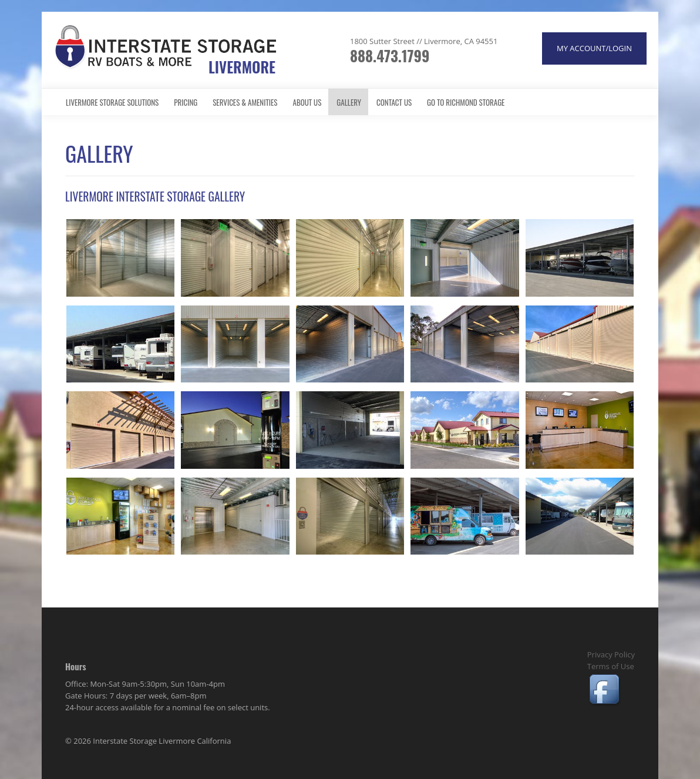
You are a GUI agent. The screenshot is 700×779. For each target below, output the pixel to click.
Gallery (349, 102)
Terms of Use (611, 666)
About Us (307, 102)
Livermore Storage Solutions (112, 102)
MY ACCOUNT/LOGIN (594, 48)
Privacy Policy (611, 654)
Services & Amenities (245, 102)
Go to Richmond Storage (466, 102)
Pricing (186, 102)
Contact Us (394, 102)
